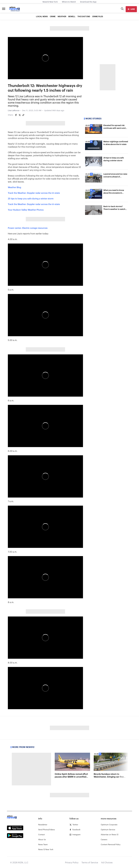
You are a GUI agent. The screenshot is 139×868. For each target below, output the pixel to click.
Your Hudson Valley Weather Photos (26, 210)
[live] (131, 9)
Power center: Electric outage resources (28, 228)
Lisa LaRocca (14, 111)
